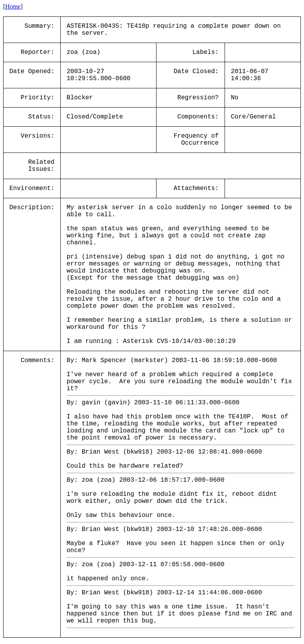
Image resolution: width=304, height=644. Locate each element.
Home (13, 6)
